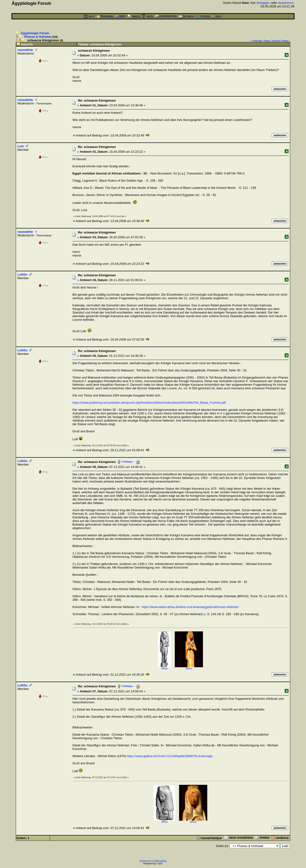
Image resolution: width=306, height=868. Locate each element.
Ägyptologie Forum (35, 33)
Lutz (21, 146)
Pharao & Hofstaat (38, 37)
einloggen (263, 3)
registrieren (286, 3)
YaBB (160, 864)
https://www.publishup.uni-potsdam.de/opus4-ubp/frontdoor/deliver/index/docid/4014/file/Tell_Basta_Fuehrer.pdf (149, 403)
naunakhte (25, 50)
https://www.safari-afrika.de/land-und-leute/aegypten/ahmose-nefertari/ (190, 607)
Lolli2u (22, 274)
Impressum (145, 861)
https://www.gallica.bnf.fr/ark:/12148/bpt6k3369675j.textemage (169, 756)
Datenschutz (160, 861)
